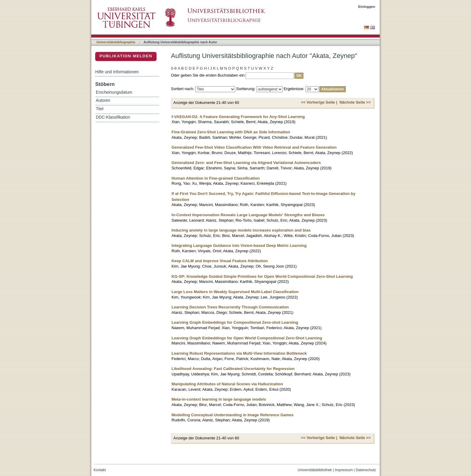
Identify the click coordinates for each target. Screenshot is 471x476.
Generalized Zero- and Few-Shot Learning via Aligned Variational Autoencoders (246, 163)
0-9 (174, 68)
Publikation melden (126, 56)
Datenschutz (366, 470)
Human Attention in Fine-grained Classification (216, 178)
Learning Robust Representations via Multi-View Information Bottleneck (239, 353)
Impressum (344, 470)
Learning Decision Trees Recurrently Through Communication (230, 307)
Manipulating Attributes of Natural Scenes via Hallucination (227, 384)
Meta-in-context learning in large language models (219, 399)
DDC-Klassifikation (113, 117)
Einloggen (367, 6)
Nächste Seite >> (355, 102)
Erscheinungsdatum (114, 92)
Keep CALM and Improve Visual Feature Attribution (220, 261)
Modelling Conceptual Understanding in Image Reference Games (232, 415)
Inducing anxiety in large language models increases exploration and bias (241, 230)
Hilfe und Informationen (117, 72)
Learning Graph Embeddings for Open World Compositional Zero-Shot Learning (247, 338)
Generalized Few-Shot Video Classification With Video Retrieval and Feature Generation (254, 147)
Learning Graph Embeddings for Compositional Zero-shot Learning (235, 322)
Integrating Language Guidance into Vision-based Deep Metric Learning (239, 246)
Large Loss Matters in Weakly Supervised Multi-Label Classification (235, 292)
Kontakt (100, 470)
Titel (100, 109)
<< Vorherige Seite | (319, 102)
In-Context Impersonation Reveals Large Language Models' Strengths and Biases (248, 215)
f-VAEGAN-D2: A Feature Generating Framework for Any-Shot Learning (238, 117)
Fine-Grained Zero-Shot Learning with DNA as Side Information (231, 132)
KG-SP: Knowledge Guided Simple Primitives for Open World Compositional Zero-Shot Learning (262, 276)
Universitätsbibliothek (315, 470)
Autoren (103, 100)
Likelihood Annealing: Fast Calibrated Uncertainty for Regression (233, 369)
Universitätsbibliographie (116, 42)
